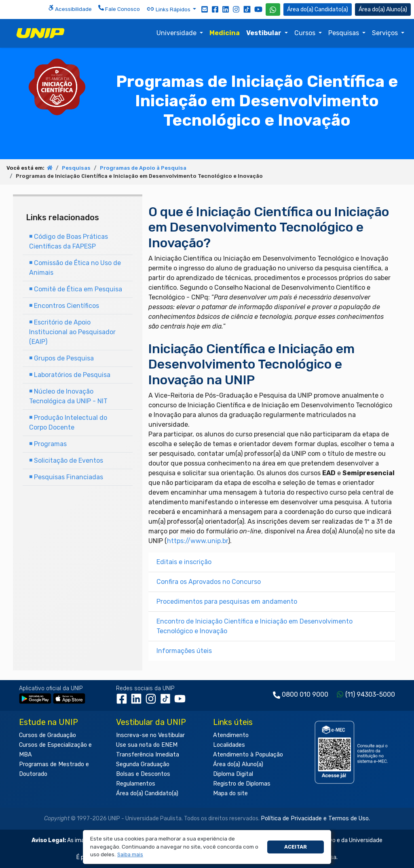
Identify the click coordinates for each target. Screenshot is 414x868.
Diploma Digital (233, 774)
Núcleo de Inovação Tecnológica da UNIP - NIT (68, 396)
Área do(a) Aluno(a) (238, 764)
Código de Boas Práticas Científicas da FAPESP (69, 241)
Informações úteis (184, 651)
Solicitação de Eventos (66, 460)
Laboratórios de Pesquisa (70, 375)
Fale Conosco (119, 8)
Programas (48, 444)
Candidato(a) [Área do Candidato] (318, 9)
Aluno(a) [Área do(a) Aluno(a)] (383, 9)
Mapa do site (230, 793)
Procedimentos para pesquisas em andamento (227, 601)
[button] (130, 855)
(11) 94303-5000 (370, 694)
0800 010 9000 (305, 694)
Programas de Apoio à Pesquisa (143, 168)
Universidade (177, 33)
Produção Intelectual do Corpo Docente (68, 422)
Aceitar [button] (296, 847)
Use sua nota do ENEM (147, 745)
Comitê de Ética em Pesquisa (76, 289)
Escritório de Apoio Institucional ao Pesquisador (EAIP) (72, 332)
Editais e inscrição (184, 562)
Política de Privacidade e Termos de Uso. (315, 818)
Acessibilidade (70, 8)
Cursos (306, 33)
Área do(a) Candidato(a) (147, 793)
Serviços (386, 33)
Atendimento (231, 735)
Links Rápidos (169, 9)
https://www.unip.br (197, 541)
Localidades (229, 745)
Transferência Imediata (148, 755)
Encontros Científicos (64, 306)
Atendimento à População (248, 755)
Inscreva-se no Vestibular (150, 735)
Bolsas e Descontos (143, 774)
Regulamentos (136, 784)
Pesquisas (344, 33)
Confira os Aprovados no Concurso (209, 582)
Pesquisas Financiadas (66, 477)
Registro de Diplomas (242, 784)
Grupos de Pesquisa (61, 358)
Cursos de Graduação (48, 735)
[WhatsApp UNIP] (273, 9)
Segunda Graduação (143, 764)
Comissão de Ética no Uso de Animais (75, 268)
